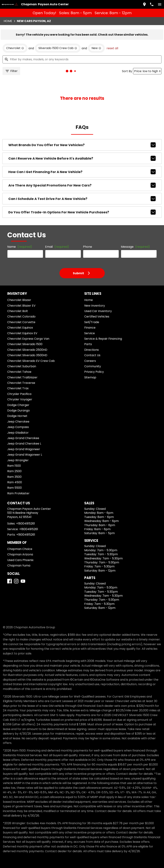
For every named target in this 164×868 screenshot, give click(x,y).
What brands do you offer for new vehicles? (82, 145)
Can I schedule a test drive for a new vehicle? (82, 199)
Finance (90, 328)
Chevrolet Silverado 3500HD (27, 355)
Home (8, 21)
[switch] (160, 4)
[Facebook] (10, 581)
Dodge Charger (18, 405)
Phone (88, 247)
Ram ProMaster (18, 493)
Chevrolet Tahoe (19, 372)
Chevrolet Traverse (21, 383)
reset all (112, 48)
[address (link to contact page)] (144, 4)
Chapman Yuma (19, 565)
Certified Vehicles (97, 317)
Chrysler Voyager (20, 399)
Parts (88, 344)
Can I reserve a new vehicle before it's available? (82, 158)
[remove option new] (96, 48)
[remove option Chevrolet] (15, 48)
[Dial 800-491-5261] (152, 4)
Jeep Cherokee (18, 422)
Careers (90, 361)
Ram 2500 (14, 471)
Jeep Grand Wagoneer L (25, 455)
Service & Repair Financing (103, 339)
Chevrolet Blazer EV (21, 306)
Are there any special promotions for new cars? (82, 185)
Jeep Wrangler (18, 460)
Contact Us (92, 355)
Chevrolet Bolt (18, 311)
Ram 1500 (14, 466)
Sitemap (90, 377)
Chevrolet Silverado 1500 (25, 344)
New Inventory (95, 306)
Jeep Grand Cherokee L (24, 444)
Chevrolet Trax (18, 388)
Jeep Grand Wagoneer (24, 449)
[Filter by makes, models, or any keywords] (82, 59)
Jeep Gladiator (18, 433)
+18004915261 (26, 524)
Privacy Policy (94, 372)
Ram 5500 (14, 488)
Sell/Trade (92, 322)
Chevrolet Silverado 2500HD (27, 350)
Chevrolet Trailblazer (22, 377)
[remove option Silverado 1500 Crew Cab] (58, 48)
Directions (92, 350)
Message (135, 247)
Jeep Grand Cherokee (23, 438)
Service (90, 333)
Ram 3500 (14, 477)
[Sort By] (147, 71)
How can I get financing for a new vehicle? (82, 172)
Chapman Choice (20, 549)
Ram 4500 (15, 482)
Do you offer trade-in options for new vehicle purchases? (82, 212)
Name (20, 247)
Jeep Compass (18, 427)
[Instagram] (16, 581)
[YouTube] (23, 581)
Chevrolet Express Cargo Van (28, 339)
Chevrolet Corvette (21, 322)
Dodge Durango (18, 410)
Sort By (127, 71)
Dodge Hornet (17, 416)
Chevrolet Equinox (20, 328)
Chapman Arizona (20, 554)
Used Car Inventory (98, 311)
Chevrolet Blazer (19, 300)
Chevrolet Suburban (22, 366)
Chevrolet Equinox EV (22, 333)
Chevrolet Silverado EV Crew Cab (31, 361)
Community (93, 366)
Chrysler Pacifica (19, 394)
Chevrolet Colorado (21, 317)
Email (57, 247)
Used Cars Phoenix (20, 560)
